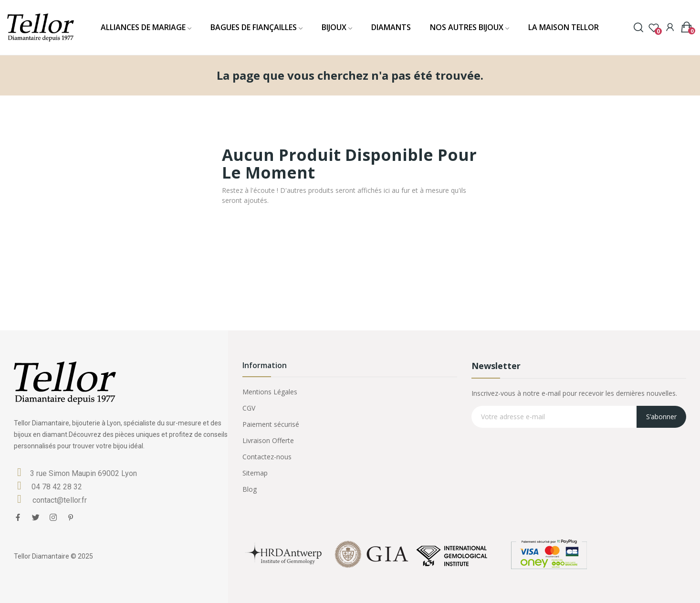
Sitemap (255, 473)
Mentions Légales (270, 392)
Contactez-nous (267, 457)
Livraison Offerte (268, 440)
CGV (249, 408)
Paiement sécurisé (271, 424)
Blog (250, 489)
